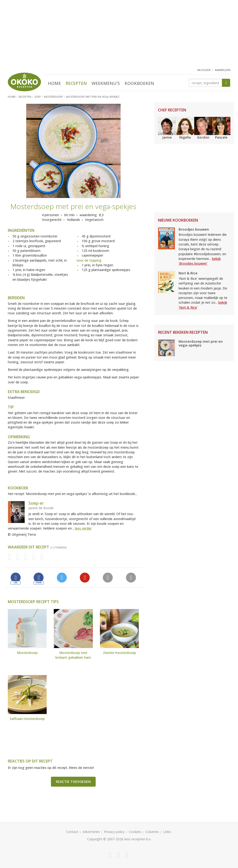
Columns (152, 832)
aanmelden (223, 70)
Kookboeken (139, 83)
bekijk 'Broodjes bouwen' (200, 261)
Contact (72, 832)
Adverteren (91, 832)
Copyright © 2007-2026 (105, 839)
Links (167, 832)
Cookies (135, 832)
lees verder (83, 528)
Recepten (76, 83)
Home (54, 83)
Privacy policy (114, 832)
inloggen (204, 70)
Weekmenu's (106, 83)
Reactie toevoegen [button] (73, 782)
